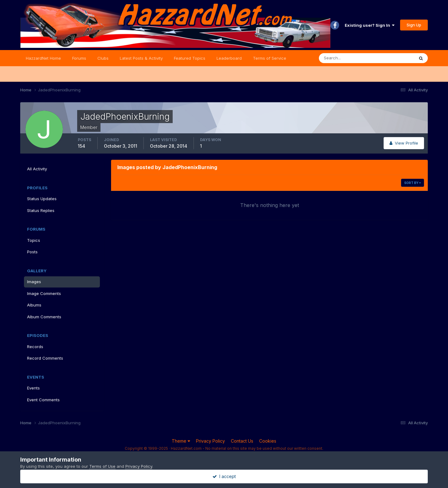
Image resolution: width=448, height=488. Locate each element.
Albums (34, 305)
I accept (224, 476)
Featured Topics (190, 58)
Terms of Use (102, 466)
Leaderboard (229, 58)
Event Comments (43, 400)
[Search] (346, 58)
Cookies (268, 441)
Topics (34, 240)
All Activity (37, 169)
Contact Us (242, 441)
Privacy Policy (210, 441)
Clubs (103, 58)
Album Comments (44, 317)
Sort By (413, 183)
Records (35, 347)
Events (33, 388)
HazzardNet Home (43, 58)
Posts (32, 252)
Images (34, 282)
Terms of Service (270, 58)
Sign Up (414, 25)
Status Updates (42, 199)
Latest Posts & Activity (141, 58)
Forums (79, 58)
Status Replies (41, 210)
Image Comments (44, 293)
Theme (181, 441)
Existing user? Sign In (370, 25)
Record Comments (45, 358)
